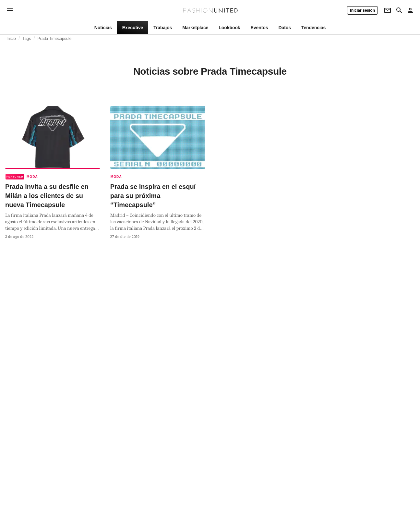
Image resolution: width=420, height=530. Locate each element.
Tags (27, 39)
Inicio (11, 39)
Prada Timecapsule (55, 39)
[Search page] (399, 10)
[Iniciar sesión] (362, 10)
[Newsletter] (388, 10)
